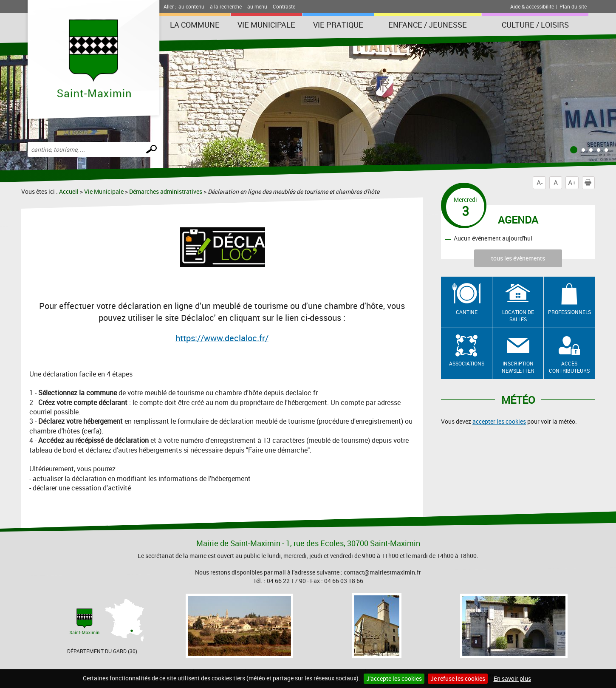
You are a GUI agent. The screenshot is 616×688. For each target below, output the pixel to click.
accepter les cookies (499, 421)
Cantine (467, 312)
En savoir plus (512, 678)
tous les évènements (518, 258)
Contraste (284, 6)
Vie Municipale (266, 25)
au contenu (191, 6)
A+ (572, 183)
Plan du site (573, 6)
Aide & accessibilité (532, 6)
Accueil (69, 191)
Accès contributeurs (569, 367)
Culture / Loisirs (535, 25)
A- (540, 183)
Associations (467, 363)
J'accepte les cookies (394, 678)
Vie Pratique (338, 25)
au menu (257, 6)
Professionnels (569, 312)
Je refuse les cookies (458, 678)
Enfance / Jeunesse (428, 25)
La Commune (195, 25)
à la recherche (226, 6)
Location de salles (518, 316)
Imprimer (590, 183)
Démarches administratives (166, 191)
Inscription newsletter (518, 367)
